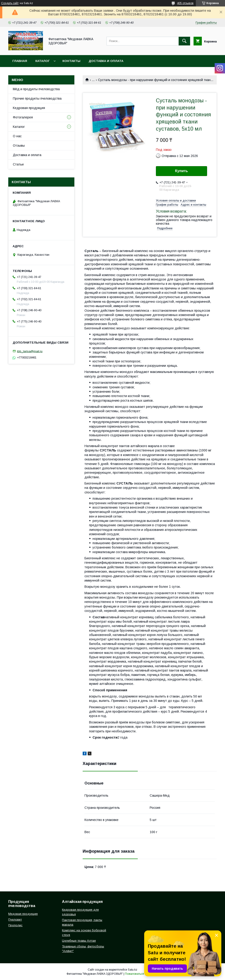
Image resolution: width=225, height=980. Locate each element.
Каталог (42, 61)
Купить (182, 171)
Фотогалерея (23, 117)
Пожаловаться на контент (142, 974)
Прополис (15, 925)
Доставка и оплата (106, 61)
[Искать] (184, 41)
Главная (20, 61)
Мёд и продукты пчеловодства (36, 89)
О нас (17, 136)
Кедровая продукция (29, 108)
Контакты (71, 61)
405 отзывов (185, 3)
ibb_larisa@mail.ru (30, 351)
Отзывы (19, 146)
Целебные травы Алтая (79, 941)
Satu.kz (133, 970)
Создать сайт (10, 3)
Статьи (18, 164)
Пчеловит (15, 920)
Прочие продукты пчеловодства (37, 98)
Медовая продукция (23, 914)
